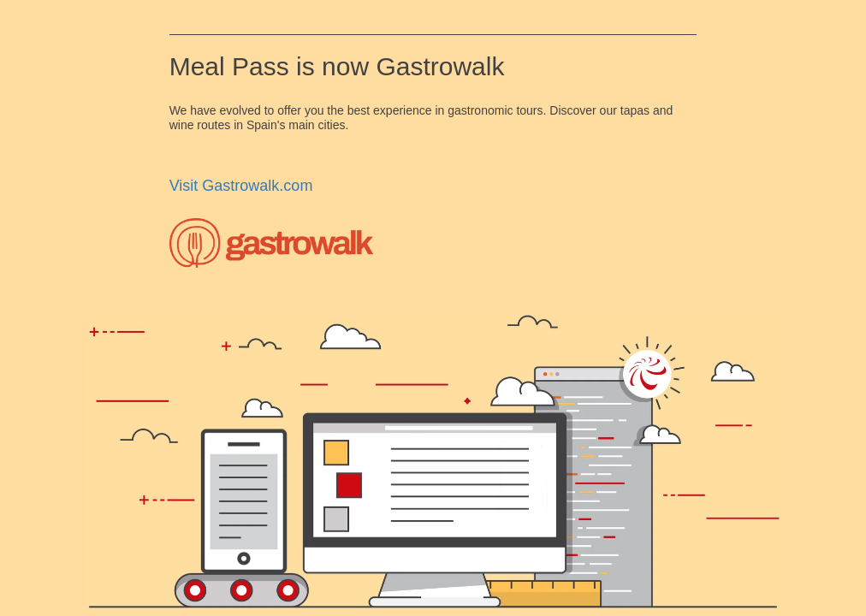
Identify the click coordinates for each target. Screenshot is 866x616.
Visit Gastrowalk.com (241, 186)
